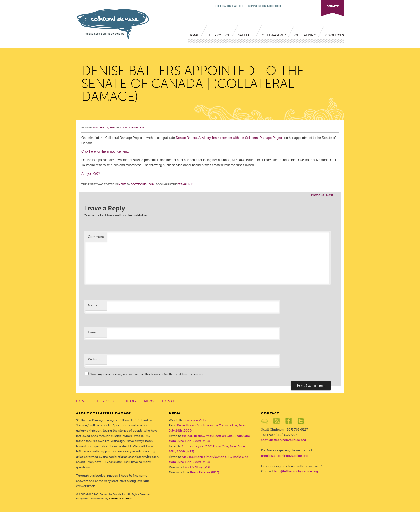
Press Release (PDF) (205, 472)
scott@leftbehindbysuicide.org (284, 440)
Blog (131, 401)
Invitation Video (196, 420)
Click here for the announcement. (105, 151)
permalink (185, 184)
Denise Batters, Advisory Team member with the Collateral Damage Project (229, 138)
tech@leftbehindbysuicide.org (296, 471)
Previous (315, 195)
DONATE (333, 6)
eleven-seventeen (121, 499)
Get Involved (274, 35)
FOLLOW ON (230, 6)
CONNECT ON (264, 6)
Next (332, 195)
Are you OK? (91, 174)
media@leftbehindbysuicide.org (284, 456)
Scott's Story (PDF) (198, 467)
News (122, 184)
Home (194, 35)
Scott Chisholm (132, 128)
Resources (334, 35)
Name (93, 305)
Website (94, 359)
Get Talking (305, 35)
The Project (218, 35)
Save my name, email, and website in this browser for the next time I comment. (148, 374)
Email (92, 332)
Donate (169, 401)
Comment (96, 237)
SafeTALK (246, 35)
